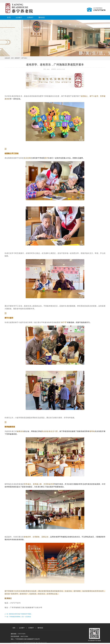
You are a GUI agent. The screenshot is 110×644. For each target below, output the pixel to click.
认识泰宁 (19, 18)
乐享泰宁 (30, 18)
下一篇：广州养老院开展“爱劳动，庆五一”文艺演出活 (18, 617)
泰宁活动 (24, 58)
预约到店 (42, 18)
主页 (12, 58)
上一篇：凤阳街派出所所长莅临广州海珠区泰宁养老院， (18, 614)
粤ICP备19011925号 (41, 643)
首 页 (9, 18)
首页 (14, 628)
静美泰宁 (18, 58)
